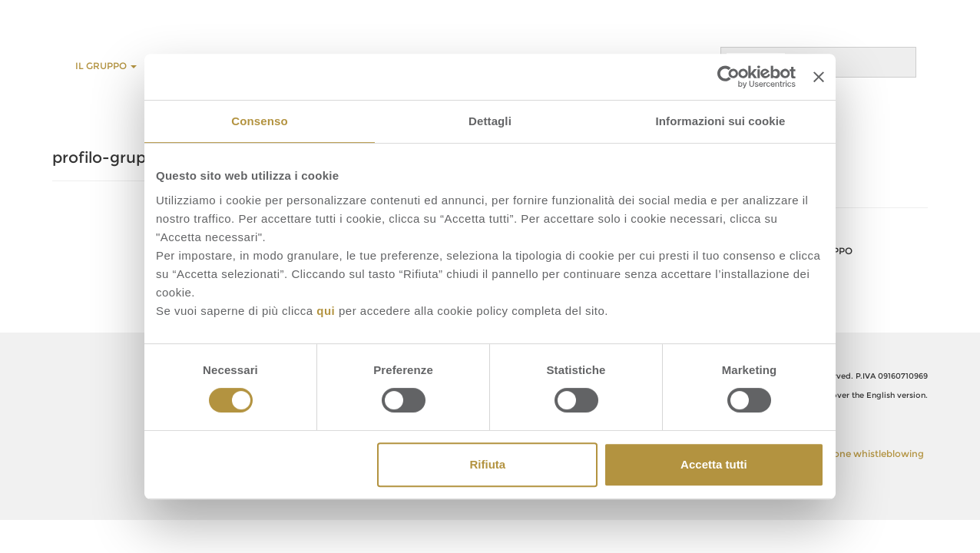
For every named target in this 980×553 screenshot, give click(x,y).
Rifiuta (488, 464)
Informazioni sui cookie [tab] (721, 121)
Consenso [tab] (259, 121)
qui (326, 311)
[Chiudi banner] (819, 77)
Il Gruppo (106, 66)
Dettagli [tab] (490, 121)
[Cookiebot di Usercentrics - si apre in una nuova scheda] (728, 77)
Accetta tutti (714, 464)
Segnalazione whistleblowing (857, 454)
